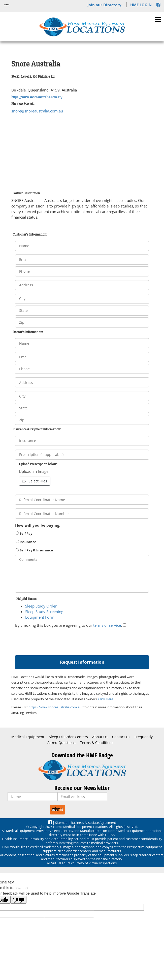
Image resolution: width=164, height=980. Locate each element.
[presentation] (53, 640)
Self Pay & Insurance (34, 550)
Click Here (106, 699)
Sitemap (61, 823)
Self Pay (24, 533)
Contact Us (121, 737)
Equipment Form (40, 617)
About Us (100, 737)
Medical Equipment (28, 737)
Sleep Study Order (41, 606)
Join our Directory (104, 5)
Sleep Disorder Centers (68, 737)
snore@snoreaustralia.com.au (37, 111)
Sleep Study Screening (44, 612)
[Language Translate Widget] (7, 5)
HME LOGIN (141, 5)
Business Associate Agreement (93, 823)
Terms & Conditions (97, 743)
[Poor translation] (18, 900)
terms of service (107, 625)
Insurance (26, 542)
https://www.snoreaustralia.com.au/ (37, 97)
